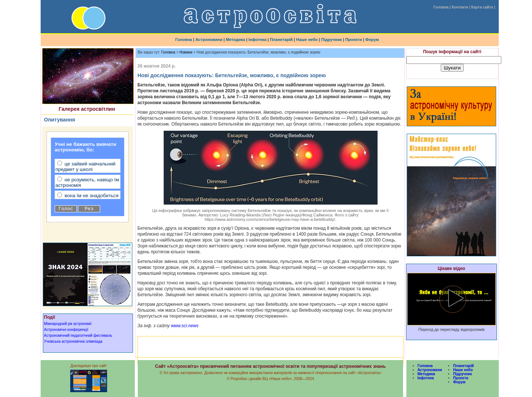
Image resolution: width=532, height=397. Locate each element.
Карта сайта (482, 7)
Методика (235, 40)
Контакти (460, 7)
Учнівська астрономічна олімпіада (73, 341)
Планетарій (282, 40)
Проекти (353, 40)
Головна (441, 7)
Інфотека (258, 40)
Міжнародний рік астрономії (68, 324)
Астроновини (209, 40)
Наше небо (307, 40)
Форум (372, 40)
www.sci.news (184, 326)
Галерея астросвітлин (87, 109)
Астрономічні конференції (66, 330)
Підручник (331, 40)
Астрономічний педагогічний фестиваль (78, 336)
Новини (186, 52)
